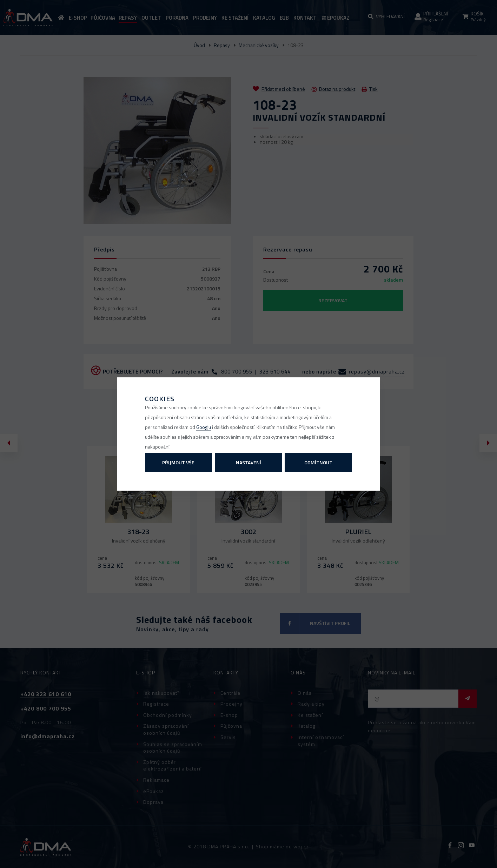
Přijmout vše (178, 462)
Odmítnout (318, 462)
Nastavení (249, 462)
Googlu (204, 427)
